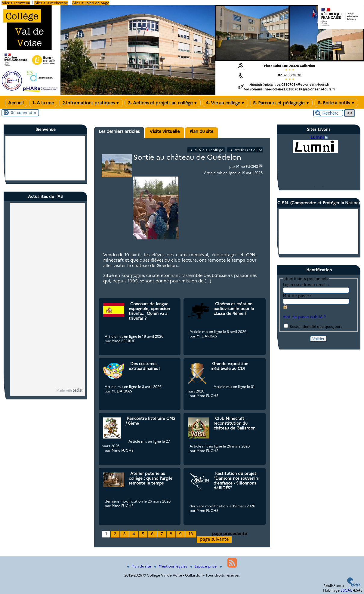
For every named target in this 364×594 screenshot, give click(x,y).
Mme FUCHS (247, 166)
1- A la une (43, 103)
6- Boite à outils (336, 103)
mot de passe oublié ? (304, 317)
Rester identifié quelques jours (316, 326)
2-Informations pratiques (91, 103)
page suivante (214, 539)
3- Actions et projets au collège (163, 103)
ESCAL (346, 590)
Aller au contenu (16, 3)
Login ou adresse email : (306, 285)
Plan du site (140, 566)
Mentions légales (171, 566)
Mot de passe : (297, 296)
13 (191, 534)
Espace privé (204, 566)
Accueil (16, 103)
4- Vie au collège (225, 103)
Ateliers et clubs (246, 150)
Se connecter (24, 112)
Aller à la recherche (51, 3)
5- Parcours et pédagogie (281, 103)
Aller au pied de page (91, 3)
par (233, 166)
